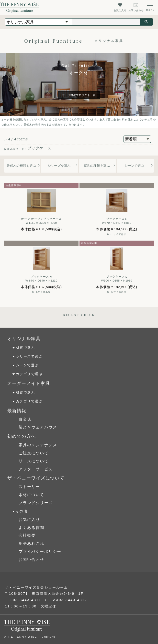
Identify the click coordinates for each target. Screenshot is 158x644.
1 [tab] (75, 132)
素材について (31, 495)
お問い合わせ (31, 560)
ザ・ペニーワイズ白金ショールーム (37, 587)
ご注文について (34, 453)
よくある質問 (31, 528)
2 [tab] (83, 132)
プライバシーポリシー (40, 551)
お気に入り (29, 520)
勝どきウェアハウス (38, 427)
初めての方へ (22, 436)
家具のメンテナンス (38, 445)
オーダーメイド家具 (29, 383)
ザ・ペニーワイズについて (36, 478)
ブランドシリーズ (36, 503)
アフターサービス (36, 469)
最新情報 (17, 411)
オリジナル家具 (24, 339)
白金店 (25, 419)
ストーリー (29, 487)
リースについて (34, 461)
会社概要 (27, 535)
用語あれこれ (31, 543)
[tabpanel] (79, 91)
